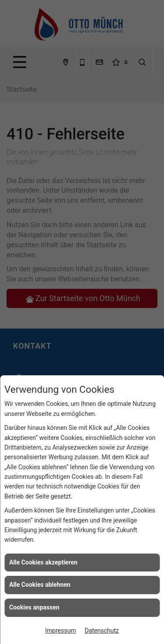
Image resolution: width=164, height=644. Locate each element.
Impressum (60, 630)
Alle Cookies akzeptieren (43, 562)
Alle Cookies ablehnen (40, 585)
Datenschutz (102, 630)
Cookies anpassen (34, 607)
